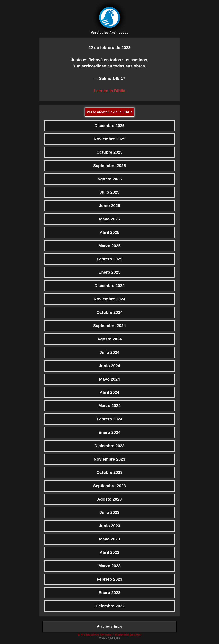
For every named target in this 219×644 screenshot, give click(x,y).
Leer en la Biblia (110, 91)
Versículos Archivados (110, 33)
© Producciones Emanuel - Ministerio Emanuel (109, 635)
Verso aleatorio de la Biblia (110, 112)
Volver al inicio (109, 627)
